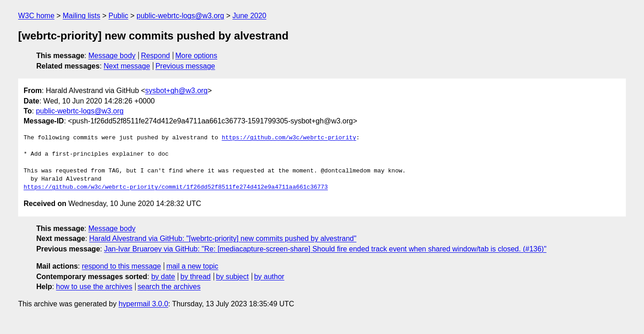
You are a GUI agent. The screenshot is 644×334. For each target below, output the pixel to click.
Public (118, 16)
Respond (156, 56)
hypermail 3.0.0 (143, 304)
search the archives (169, 287)
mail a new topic (193, 266)
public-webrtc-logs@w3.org (180, 16)
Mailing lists (81, 16)
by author (269, 277)
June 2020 (250, 16)
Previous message (185, 66)
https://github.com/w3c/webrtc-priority (289, 138)
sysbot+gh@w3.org (176, 91)
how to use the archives (94, 287)
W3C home (36, 16)
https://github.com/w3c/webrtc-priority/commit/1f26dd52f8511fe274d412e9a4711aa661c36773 (176, 187)
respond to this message (121, 266)
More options (197, 56)
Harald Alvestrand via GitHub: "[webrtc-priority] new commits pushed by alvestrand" (223, 238)
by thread (196, 277)
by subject (232, 277)
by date (163, 277)
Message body (112, 56)
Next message (127, 66)
